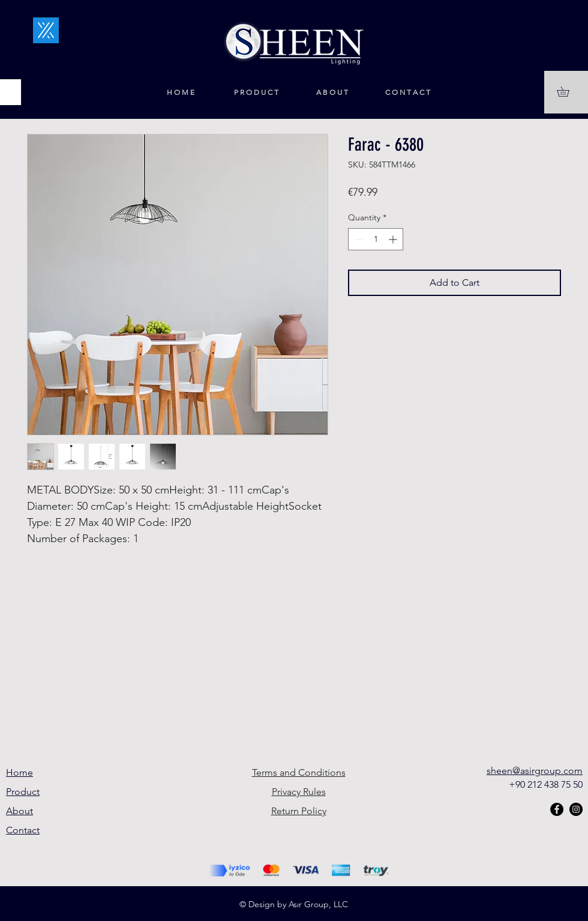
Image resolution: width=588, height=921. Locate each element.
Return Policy (299, 811)
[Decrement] (357, 239)
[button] (568, 92)
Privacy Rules (299, 792)
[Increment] (394, 239)
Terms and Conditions (299, 772)
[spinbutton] (376, 239)
